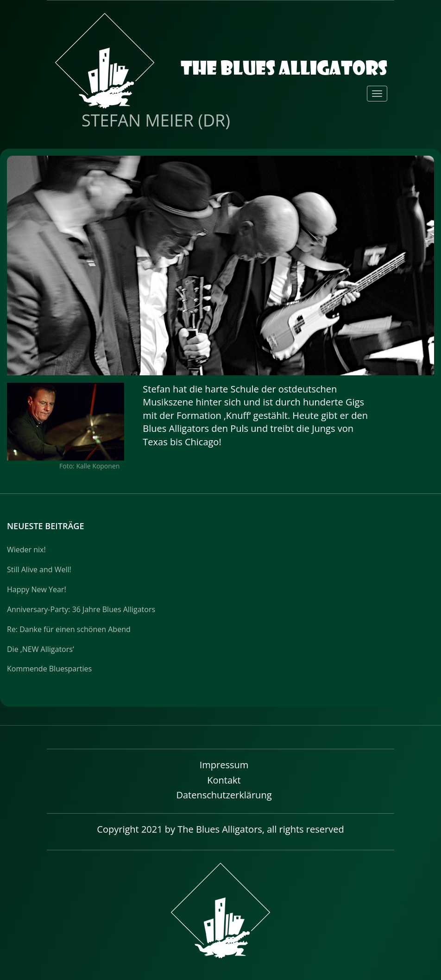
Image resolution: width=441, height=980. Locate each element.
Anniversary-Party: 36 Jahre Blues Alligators (81, 609)
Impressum (224, 765)
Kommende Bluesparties (49, 669)
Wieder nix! (26, 550)
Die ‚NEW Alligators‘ (41, 649)
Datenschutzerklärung (224, 795)
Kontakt (224, 780)
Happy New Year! (37, 589)
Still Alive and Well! (39, 569)
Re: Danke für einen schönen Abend (69, 629)
